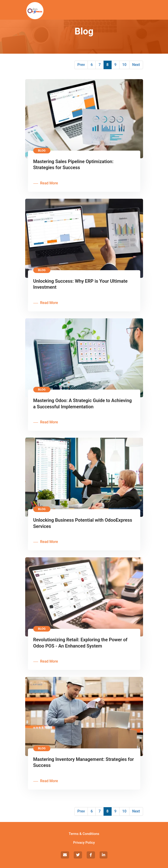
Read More (49, 183)
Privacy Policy (84, 843)
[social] (65, 855)
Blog (42, 150)
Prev (81, 65)
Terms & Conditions (84, 834)
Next (136, 65)
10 (124, 65)
